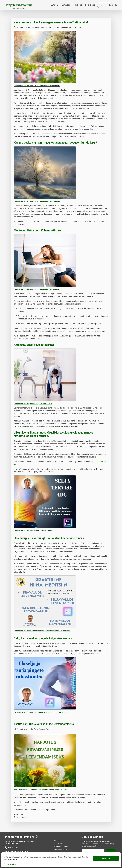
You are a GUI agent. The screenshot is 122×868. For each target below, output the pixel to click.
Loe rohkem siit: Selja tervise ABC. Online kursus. (33, 530)
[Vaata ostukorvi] (116, 5)
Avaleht (55, 5)
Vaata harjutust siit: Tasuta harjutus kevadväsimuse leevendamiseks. (41, 789)
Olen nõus (106, 858)
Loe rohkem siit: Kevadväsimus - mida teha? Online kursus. (37, 86)
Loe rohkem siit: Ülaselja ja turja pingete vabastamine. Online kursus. (41, 712)
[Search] (110, 5)
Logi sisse (90, 5)
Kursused (66, 5)
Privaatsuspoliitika (10, 864)
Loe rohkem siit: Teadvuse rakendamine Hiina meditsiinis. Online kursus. (42, 631)
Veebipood (58, 844)
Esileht (56, 840)
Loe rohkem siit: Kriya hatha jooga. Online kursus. (33, 404)
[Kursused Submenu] (71, 5)
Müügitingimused (61, 849)
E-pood (79, 5)
